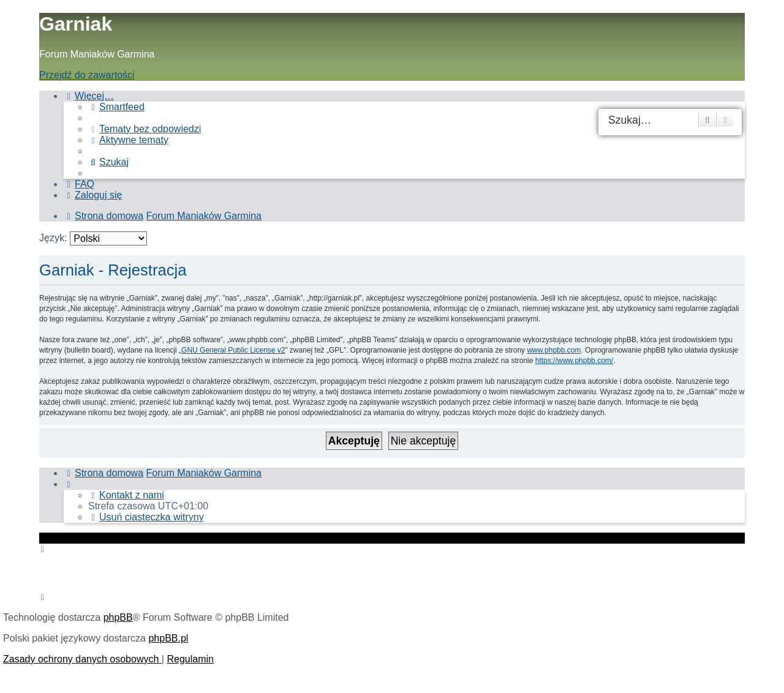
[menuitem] (116, 107)
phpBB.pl (168, 638)
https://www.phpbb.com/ (574, 361)
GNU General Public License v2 (233, 350)
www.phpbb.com (554, 350)
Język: (53, 238)
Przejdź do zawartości (87, 75)
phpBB (118, 617)
